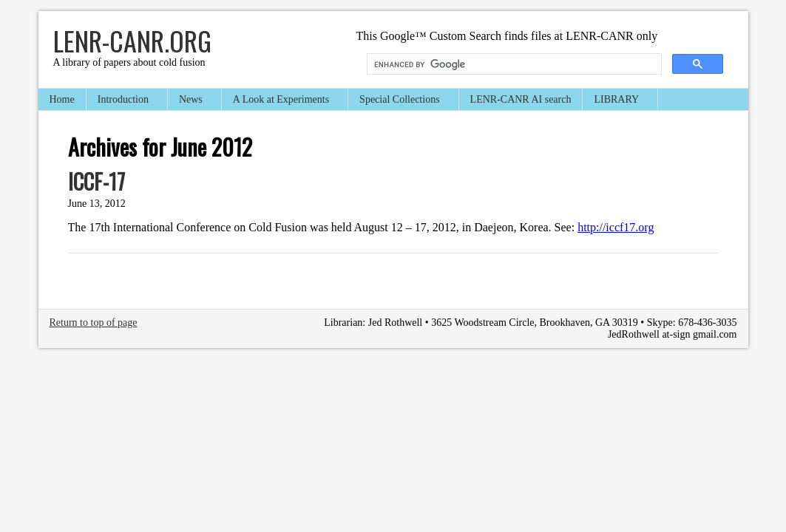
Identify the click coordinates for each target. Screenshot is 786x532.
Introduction (124, 101)
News (192, 101)
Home (62, 99)
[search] (513, 64)
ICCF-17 (96, 181)
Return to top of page (94, 323)
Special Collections (400, 101)
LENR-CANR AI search (521, 99)
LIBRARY (617, 101)
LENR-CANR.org (132, 40)
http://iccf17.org (616, 227)
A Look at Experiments (282, 101)
